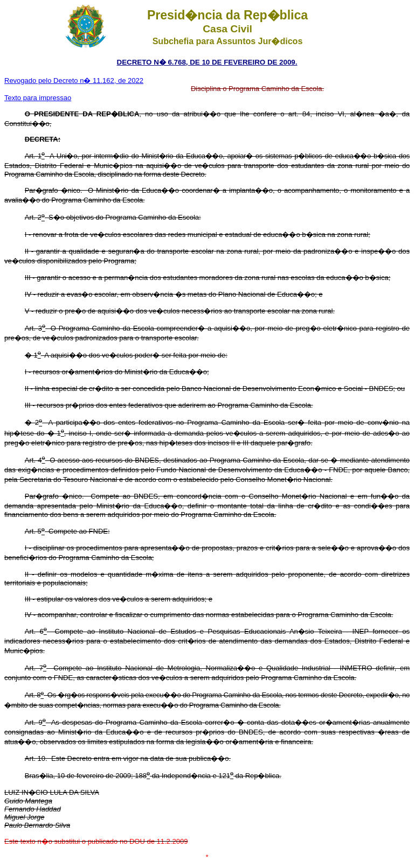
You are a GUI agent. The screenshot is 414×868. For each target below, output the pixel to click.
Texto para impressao (38, 98)
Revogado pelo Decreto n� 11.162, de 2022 (74, 80)
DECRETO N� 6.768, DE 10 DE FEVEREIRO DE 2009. (207, 62)
